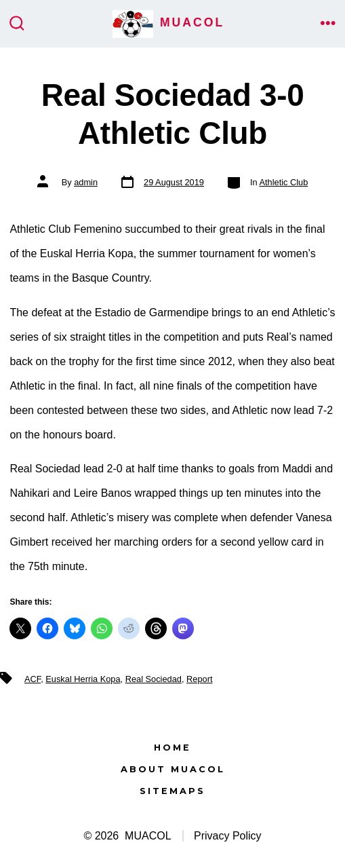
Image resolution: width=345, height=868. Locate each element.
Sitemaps (172, 791)
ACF (33, 679)
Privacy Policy (228, 836)
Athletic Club (284, 182)
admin (86, 182)
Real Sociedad (154, 679)
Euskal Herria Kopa (83, 679)
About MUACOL (173, 769)
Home (172, 748)
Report (199, 679)
